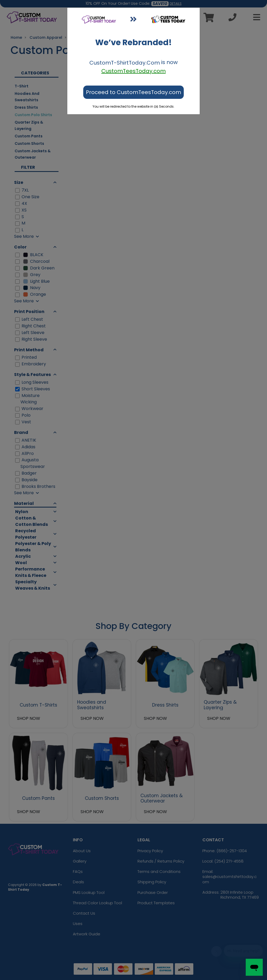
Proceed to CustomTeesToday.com (133, 92)
